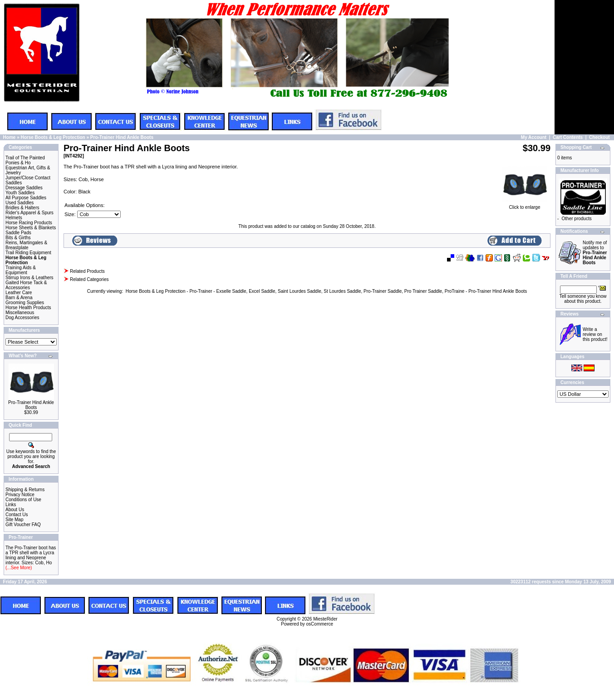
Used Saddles (20, 203)
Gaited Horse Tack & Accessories (26, 285)
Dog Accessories (22, 318)
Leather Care (19, 293)
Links (11, 505)
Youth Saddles (20, 193)
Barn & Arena (19, 298)
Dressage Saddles (24, 188)
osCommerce (320, 624)
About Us (15, 510)
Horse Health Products (28, 308)
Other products (577, 219)
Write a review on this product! (595, 334)
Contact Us (17, 515)
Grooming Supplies (25, 303)
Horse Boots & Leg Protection (53, 137)
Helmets (14, 218)
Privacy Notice (20, 495)
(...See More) (19, 568)
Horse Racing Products (29, 223)
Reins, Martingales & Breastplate (26, 245)
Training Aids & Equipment (21, 270)
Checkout (599, 137)
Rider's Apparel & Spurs (29, 213)
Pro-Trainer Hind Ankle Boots (122, 137)
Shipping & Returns (25, 490)
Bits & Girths (18, 238)
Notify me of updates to (595, 253)
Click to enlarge (525, 205)
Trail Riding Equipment (28, 253)
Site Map (14, 520)
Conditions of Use (23, 500)
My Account (534, 137)
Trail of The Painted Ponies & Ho (25, 160)
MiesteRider (325, 619)
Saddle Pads (18, 233)
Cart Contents (568, 137)
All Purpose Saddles (26, 198)
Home (10, 137)
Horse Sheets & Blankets (31, 228)
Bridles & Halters (22, 208)
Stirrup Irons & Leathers (29, 278)
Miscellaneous (20, 313)
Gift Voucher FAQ (23, 525)
